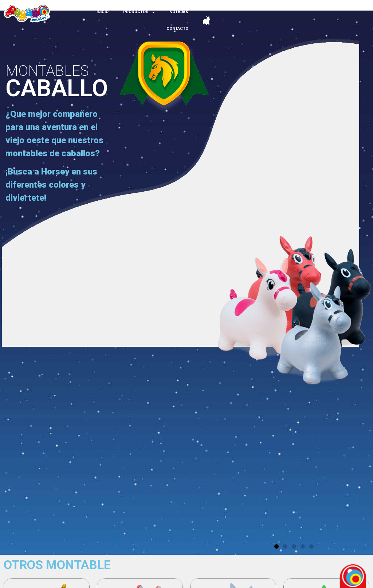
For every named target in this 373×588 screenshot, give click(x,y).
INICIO (103, 12)
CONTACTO (177, 29)
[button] (276, 546)
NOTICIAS (179, 12)
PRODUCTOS (139, 12)
